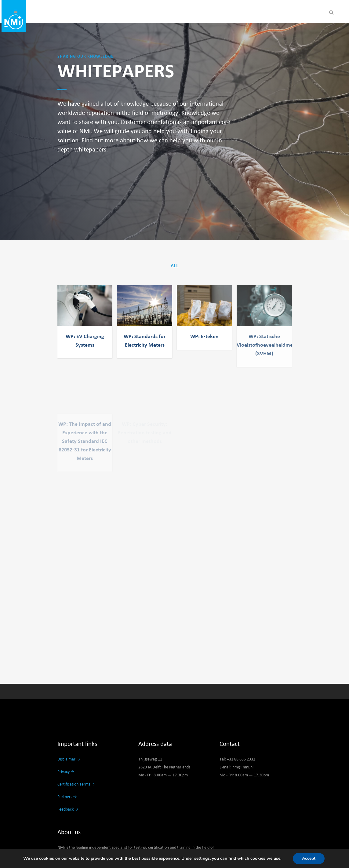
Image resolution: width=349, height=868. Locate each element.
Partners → (67, 797)
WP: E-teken (204, 337)
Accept (309, 858)
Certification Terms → (76, 784)
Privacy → (66, 772)
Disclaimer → (69, 759)
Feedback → (68, 809)
